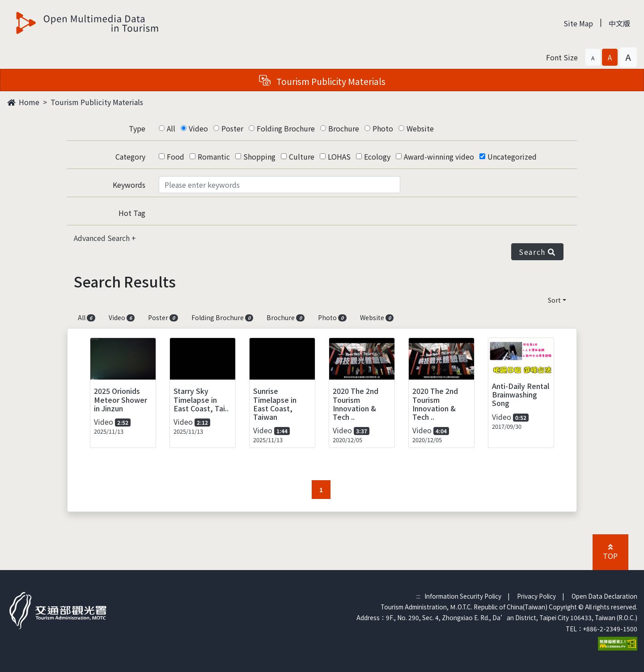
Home (23, 102)
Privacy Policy (536, 596)
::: (418, 596)
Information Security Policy (463, 596)
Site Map (578, 23)
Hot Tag (132, 213)
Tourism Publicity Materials (97, 102)
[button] (593, 57)
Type (137, 128)
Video (198, 128)
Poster (232, 128)
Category (130, 156)
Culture (302, 156)
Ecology (377, 156)
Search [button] (537, 252)
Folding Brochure (286, 128)
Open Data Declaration (604, 596)
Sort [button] (554, 300)
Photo (383, 128)
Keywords (129, 185)
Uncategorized (512, 156)
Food (176, 156)
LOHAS (339, 156)
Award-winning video (439, 156)
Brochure (344, 128)
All (171, 128)
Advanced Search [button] (103, 238)
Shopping (259, 156)
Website (420, 128)
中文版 (619, 23)
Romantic (214, 156)
